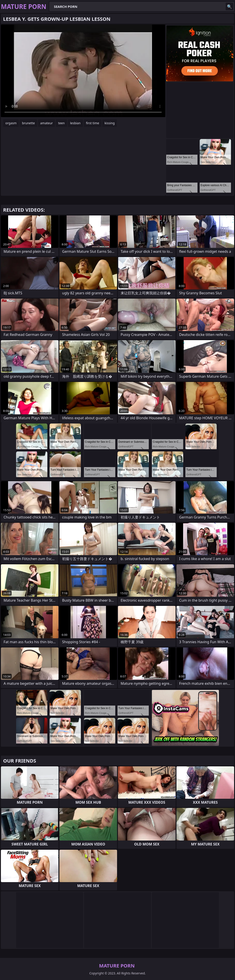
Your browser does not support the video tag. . (83, 71)
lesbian (75, 123)
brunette (28, 123)
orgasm (11, 123)
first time (93, 123)
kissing (110, 123)
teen (61, 123)
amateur (46, 123)
